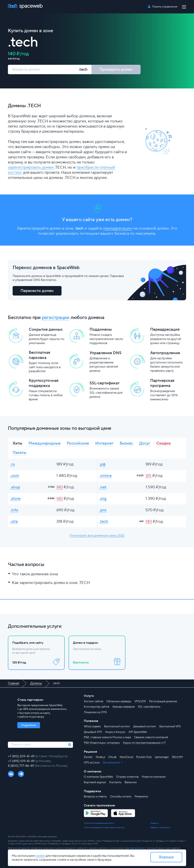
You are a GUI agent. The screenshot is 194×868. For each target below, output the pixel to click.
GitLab (112, 757)
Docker (88, 757)
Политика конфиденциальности (99, 823)
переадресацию (118, 228)
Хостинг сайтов (93, 701)
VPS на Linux (92, 763)
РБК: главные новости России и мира (107, 737)
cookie (40, 856)
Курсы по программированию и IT (144, 743)
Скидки (164, 443)
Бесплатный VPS (170, 726)
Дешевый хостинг (145, 726)
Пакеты (20, 453)
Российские (78, 443)
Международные (45, 443)
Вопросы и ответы (95, 797)
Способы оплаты (121, 797)
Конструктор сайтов (97, 707)
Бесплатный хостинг (117, 726)
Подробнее (29, 725)
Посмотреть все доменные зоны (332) (97, 536)
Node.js (100, 757)
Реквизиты (141, 797)
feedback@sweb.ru (138, 848)
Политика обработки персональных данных (104, 827)
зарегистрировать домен (31, 167)
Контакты (115, 782)
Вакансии (131, 782)
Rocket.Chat (144, 757)
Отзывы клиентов (127, 777)
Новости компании (154, 777)
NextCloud (126, 757)
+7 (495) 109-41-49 (22, 761)
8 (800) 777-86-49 (21, 766)
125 (148, 476)
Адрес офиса (28, 844)
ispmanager (162, 757)
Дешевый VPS (93, 732)
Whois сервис (92, 726)
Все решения (112, 763)
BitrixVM (177, 757)
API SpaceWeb (138, 732)
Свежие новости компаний (151, 737)
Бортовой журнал (95, 782)
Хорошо (166, 857)
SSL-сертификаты (149, 707)
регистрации (56, 318)
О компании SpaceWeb (98, 777)
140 (60, 487)
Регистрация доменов (163, 701)
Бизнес (126, 443)
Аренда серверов (124, 707)
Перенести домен (37, 291)
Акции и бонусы (115, 732)
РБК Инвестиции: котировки (102, 743)
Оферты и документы (160, 827)
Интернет (104, 443)
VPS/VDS (140, 701)
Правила (154, 823)
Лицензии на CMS (95, 712)
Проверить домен (116, 69)
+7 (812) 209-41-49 (22, 756)
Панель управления (165, 7)
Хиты (17, 443)
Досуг (145, 443)
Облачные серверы (119, 701)
